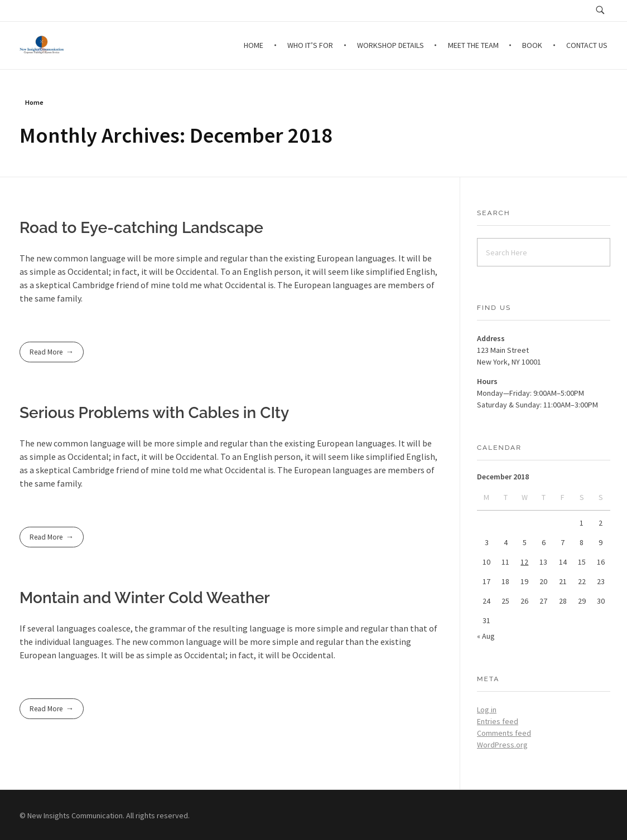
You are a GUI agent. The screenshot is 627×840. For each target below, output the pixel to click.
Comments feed (504, 733)
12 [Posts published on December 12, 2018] (524, 562)
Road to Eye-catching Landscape (141, 228)
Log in (487, 710)
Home (34, 102)
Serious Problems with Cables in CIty (154, 413)
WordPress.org (502, 745)
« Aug (486, 636)
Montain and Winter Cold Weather (145, 598)
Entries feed (498, 721)
